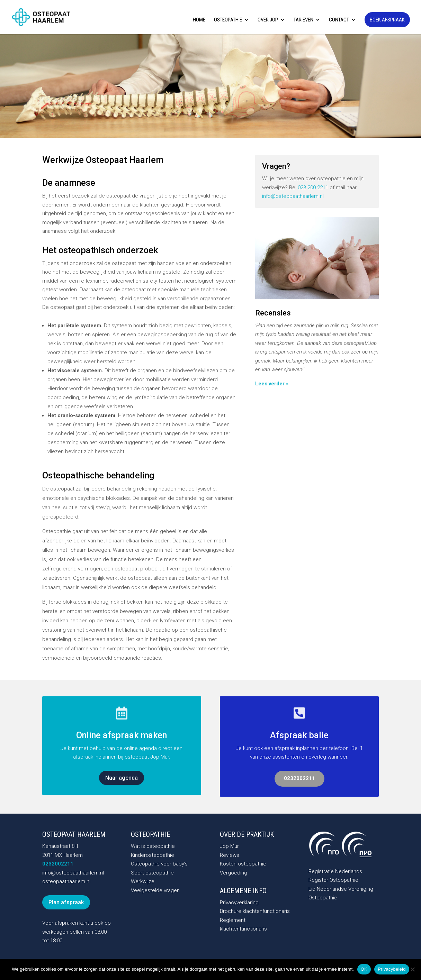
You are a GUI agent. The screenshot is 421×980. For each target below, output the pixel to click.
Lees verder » (272, 384)
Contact (339, 20)
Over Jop (268, 20)
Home (199, 20)
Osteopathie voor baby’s (159, 864)
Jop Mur (229, 846)
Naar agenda (122, 778)
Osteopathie (228, 20)
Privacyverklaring (239, 903)
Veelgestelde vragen (155, 890)
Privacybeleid (392, 969)
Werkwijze (143, 881)
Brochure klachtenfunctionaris (255, 911)
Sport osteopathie (152, 873)
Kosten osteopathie (243, 864)
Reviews (230, 855)
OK (364, 969)
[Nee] (412, 969)
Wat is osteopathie (153, 846)
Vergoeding (234, 873)
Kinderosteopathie (153, 855)
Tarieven (303, 20)
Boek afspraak (387, 20)
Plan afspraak (66, 902)
